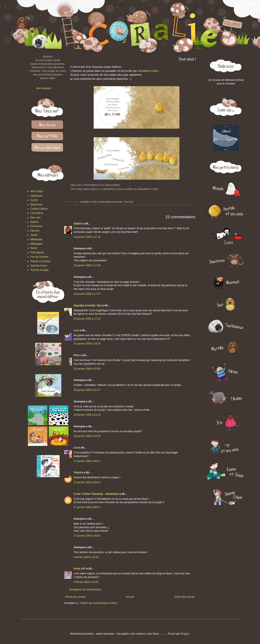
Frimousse (36, 226)
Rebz (77, 355)
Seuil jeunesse (39, 266)
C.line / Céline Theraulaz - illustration (97, 494)
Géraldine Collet (148, 71)
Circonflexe (37, 213)
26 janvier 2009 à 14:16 (87, 415)
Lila (76, 448)
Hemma (35, 231)
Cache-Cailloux (39, 209)
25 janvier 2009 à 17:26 (87, 265)
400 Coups (37, 191)
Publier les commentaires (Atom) (99, 603)
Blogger (185, 634)
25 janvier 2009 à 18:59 (87, 344)
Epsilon (35, 222)
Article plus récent (75, 597)
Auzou (34, 200)
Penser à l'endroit (40, 261)
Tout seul (128, 202)
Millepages (37, 244)
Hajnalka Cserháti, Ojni (88, 305)
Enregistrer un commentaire (85, 590)
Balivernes (36, 205)
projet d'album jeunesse (110, 202)
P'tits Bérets (37, 253)
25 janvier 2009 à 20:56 (87, 369)
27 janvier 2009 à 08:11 (87, 461)
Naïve (34, 248)
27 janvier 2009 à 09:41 (87, 536)
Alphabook (37, 196)
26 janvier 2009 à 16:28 (87, 436)
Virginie (78, 472)
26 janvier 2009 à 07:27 (87, 390)
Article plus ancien (184, 597)
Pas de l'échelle (39, 257)
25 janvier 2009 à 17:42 (87, 319)
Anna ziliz (80, 569)
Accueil (130, 597)
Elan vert (35, 218)
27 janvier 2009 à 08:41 (87, 482)
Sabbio (78, 224)
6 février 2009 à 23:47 (86, 582)
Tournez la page (40, 270)
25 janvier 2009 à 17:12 (87, 237)
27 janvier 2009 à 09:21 (87, 507)
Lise (76, 330)
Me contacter (44, 88)
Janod (34, 235)
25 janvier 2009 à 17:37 (87, 294)
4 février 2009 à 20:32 (86, 557)
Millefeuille (36, 239)
